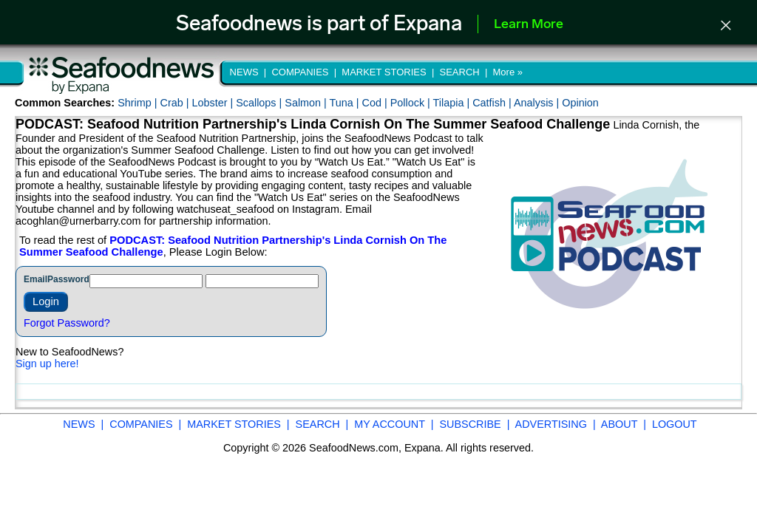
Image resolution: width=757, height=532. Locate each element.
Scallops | (260, 103)
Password (68, 279)
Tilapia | (453, 103)
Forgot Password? (67, 323)
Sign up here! (47, 364)
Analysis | (538, 103)
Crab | (176, 103)
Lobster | (214, 103)
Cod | (376, 103)
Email (35, 279)
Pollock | (412, 103)
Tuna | (346, 103)
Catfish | (493, 103)
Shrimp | (139, 103)
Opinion (580, 103)
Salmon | (307, 103)
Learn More (529, 25)
